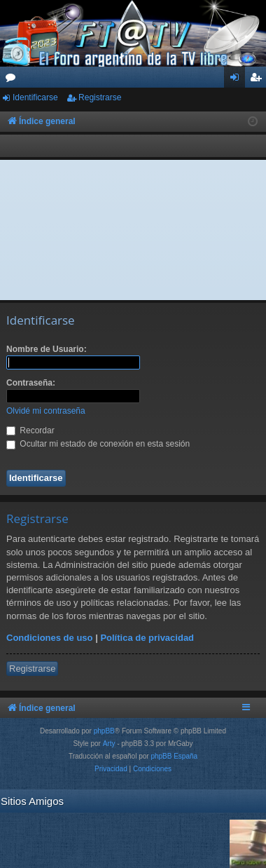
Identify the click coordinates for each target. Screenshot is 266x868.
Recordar (30, 430)
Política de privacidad (147, 638)
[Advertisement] (133, 230)
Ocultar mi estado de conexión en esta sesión (98, 444)
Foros (13, 80)
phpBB (104, 731)
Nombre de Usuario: (47, 349)
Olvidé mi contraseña (46, 411)
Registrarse (100, 97)
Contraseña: (31, 383)
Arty (109, 744)
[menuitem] (111, 769)
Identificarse (35, 97)
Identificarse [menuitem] (238, 80)
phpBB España (174, 756)
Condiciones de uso (50, 638)
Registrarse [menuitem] (259, 80)
